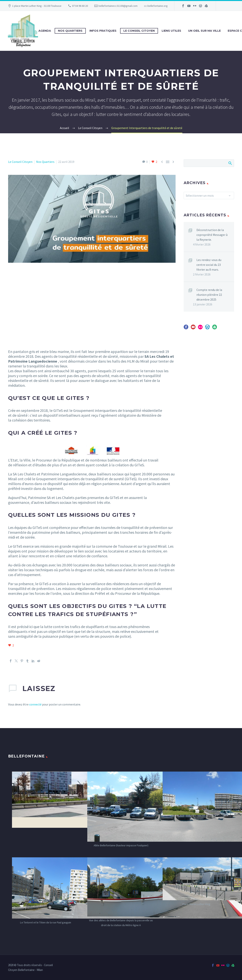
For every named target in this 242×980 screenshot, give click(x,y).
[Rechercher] (209, 163)
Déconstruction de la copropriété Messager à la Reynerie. (212, 235)
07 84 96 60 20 (80, 6)
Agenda (45, 31)
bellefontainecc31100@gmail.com (118, 6)
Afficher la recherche (230, 163)
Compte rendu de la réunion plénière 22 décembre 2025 (209, 295)
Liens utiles (171, 31)
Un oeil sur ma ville (204, 31)
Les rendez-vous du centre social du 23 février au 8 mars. (209, 265)
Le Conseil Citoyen (139, 31)
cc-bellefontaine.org (156, 6)
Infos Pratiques (103, 31)
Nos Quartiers (70, 31)
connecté (35, 704)
